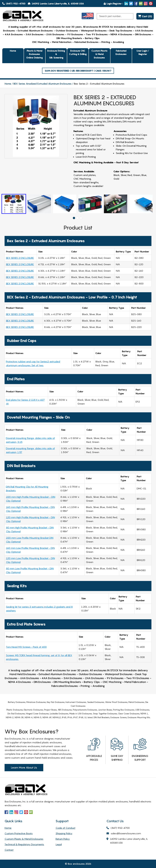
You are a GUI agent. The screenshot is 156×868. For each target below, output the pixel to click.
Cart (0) (145, 16)
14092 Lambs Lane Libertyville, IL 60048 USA (127, 841)
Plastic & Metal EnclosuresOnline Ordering (35, 54)
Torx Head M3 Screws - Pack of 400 (26, 647)
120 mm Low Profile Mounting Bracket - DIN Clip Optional (30, 560)
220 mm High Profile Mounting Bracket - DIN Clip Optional (31, 499)
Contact (9, 850)
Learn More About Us (24, 768)
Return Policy (63, 839)
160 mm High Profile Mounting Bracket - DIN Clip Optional (30, 509)
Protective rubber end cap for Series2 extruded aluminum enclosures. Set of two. (33, 363)
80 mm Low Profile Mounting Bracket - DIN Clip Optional (30, 570)
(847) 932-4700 (14, 4)
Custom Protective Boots (19, 833)
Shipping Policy (64, 833)
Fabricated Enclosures (121, 52)
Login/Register (113, 4)
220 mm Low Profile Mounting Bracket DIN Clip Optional (30, 540)
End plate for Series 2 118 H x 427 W (25, 402)
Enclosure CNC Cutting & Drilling (78, 52)
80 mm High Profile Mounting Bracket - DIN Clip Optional (30, 529)
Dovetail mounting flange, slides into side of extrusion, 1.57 (30, 450)
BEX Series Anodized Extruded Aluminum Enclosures (43, 84)
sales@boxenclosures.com (124, 834)
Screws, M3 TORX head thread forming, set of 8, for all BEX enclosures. (39, 657)
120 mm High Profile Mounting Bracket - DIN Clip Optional (30, 519)
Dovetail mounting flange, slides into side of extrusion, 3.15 (30, 440)
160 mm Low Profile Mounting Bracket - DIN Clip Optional (30, 550)
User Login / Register (143, 52)
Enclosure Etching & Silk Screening (56, 54)
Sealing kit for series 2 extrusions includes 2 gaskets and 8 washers (39, 609)
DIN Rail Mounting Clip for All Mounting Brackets (27, 489)
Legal (59, 844)
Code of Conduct (66, 828)
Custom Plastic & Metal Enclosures (99, 54)
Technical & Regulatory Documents (24, 844)
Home (13, 51)
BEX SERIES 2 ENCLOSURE (20, 258)
